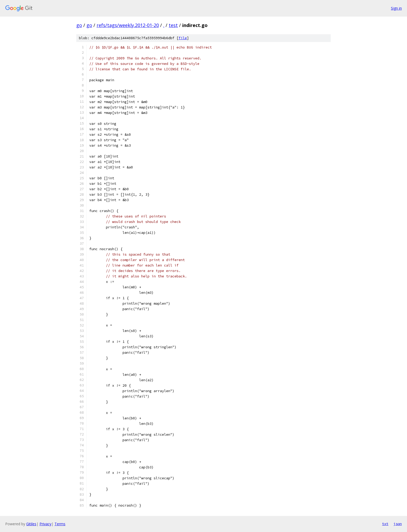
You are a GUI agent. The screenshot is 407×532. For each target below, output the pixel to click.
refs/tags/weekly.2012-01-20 (128, 25)
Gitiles (31, 524)
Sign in (396, 8)
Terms (60, 524)
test (173, 25)
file (183, 38)
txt (385, 524)
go (79, 25)
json (398, 524)
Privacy (45, 524)
